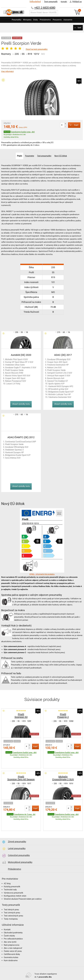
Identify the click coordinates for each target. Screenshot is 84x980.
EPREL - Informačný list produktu (42, 574)
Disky (35, 20)
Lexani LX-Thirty (13, 384)
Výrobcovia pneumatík (13, 878)
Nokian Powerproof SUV (16, 381)
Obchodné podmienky (13, 917)
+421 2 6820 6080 (45, 8)
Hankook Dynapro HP (14, 452)
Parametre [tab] (29, 156)
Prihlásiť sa (75, 2)
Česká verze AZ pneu (13, 936)
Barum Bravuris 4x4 (56, 378)
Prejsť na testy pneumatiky (37, 49)
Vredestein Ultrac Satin (15, 365)
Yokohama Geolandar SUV (60, 397)
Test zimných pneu (12, 897)
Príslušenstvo (46, 20)
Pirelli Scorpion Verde (14, 370)
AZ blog (7, 868)
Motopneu (25, 20)
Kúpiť (72, 125)
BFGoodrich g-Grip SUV (58, 389)
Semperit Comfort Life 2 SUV (60, 373)
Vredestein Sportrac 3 (14, 450)
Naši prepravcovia (12, 930)
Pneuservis (60, 20)
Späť (79, 28)
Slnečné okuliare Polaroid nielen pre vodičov (23, 884)
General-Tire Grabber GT (58, 381)
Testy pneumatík (49, 2)
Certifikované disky (12, 939)
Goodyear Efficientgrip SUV (59, 359)
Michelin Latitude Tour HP (59, 394)
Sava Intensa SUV (13, 458)
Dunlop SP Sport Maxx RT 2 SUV (19, 362)
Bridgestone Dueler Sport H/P (61, 392)
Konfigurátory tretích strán (15, 881)
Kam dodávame (11, 945)
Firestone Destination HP (58, 365)
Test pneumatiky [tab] (45, 156)
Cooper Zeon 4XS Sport (15, 378)
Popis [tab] (19, 156)
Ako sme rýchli (10, 927)
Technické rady (10, 874)
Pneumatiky (12, 20)
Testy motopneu (11, 904)
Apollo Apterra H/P (56, 384)
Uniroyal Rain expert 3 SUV (59, 376)
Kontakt (63, 2)
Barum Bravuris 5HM (14, 373)
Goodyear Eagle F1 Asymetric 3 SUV (21, 367)
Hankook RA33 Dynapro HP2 (61, 386)
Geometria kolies (11, 942)
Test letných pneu (11, 894)
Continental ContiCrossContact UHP (21, 442)
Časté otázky (9, 920)
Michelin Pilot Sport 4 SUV (16, 359)
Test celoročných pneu (13, 901)
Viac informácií (7, 71)
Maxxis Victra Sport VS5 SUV (18, 376)
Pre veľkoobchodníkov (13, 924)
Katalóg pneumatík (12, 871)
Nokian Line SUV (54, 367)
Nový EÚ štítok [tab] (62, 156)
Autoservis (72, 20)
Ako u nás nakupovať (13, 933)
